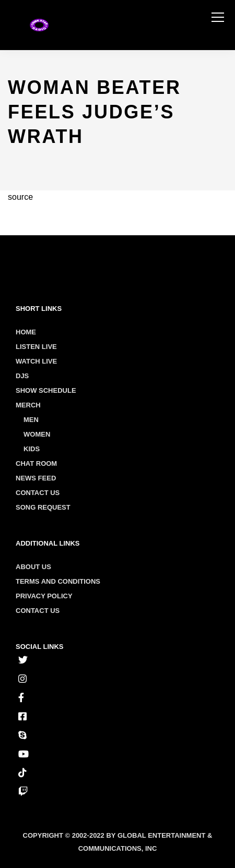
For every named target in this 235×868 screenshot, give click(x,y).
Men (31, 420)
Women (37, 434)
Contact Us (38, 493)
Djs (22, 376)
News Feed (36, 478)
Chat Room (36, 463)
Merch (28, 405)
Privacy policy (44, 596)
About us (33, 567)
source (20, 197)
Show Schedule (46, 390)
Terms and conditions (58, 581)
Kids (32, 449)
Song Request (43, 507)
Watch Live (36, 361)
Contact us (38, 611)
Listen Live (36, 347)
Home (26, 332)
